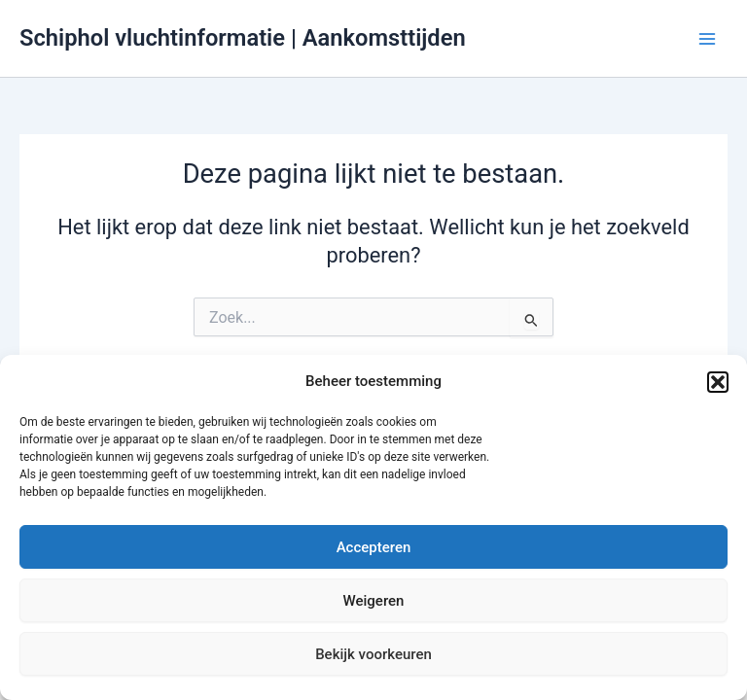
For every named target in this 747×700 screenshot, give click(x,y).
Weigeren (374, 601)
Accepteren (374, 547)
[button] (718, 382)
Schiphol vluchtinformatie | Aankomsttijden (243, 38)
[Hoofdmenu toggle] (707, 39)
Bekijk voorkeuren (373, 654)
